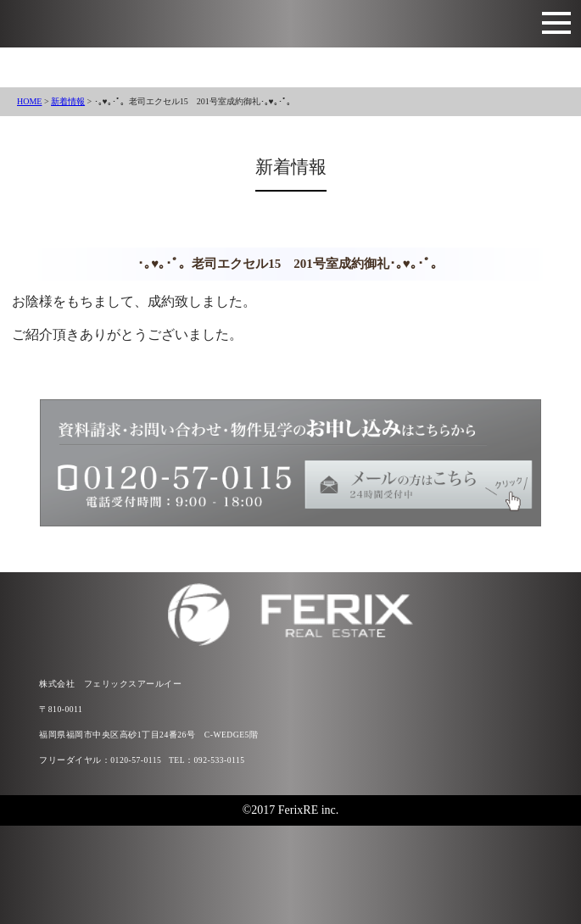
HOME (29, 101)
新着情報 (68, 101)
